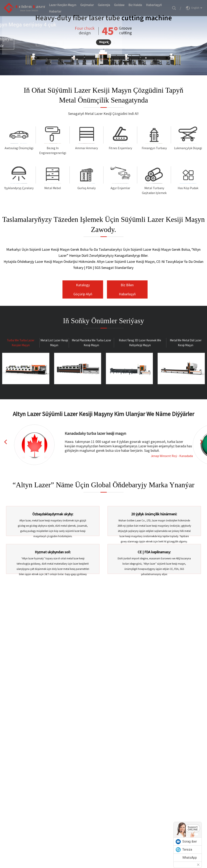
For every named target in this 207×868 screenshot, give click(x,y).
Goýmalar (87, 5)
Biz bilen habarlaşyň (127, 289)
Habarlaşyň (154, 5)
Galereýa (104, 5)
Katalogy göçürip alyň (83, 289)
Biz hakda (135, 5)
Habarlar (55, 11)
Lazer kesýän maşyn (63, 5)
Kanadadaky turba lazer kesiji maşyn (95, 433)
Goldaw (119, 5)
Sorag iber (190, 841)
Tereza (187, 850)
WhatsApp (190, 858)
